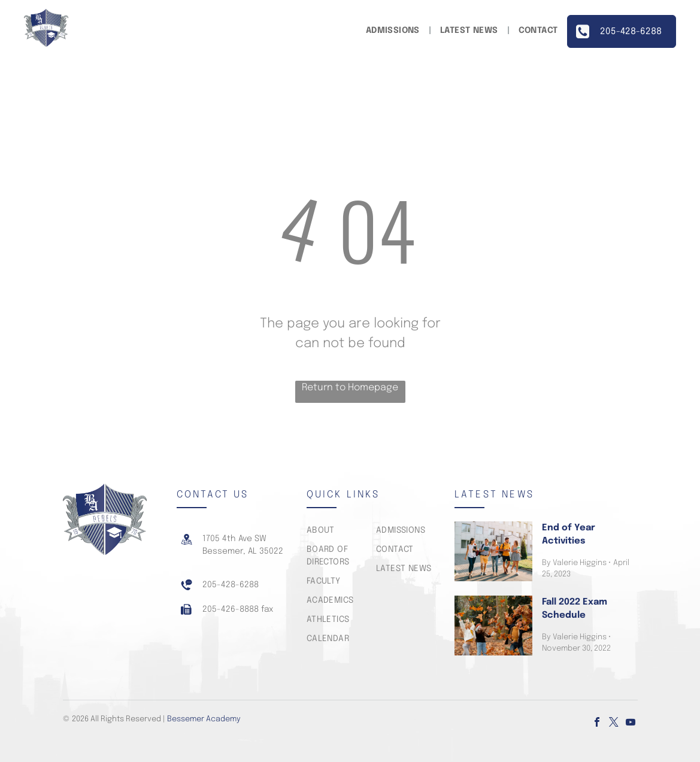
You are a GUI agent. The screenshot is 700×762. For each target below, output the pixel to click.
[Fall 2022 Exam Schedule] (493, 626)
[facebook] (597, 723)
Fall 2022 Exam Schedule (575, 609)
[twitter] (614, 723)
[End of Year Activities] (493, 551)
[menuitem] (394, 31)
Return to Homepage (350, 388)
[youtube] (631, 723)
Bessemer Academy (204, 719)
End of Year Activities (569, 535)
